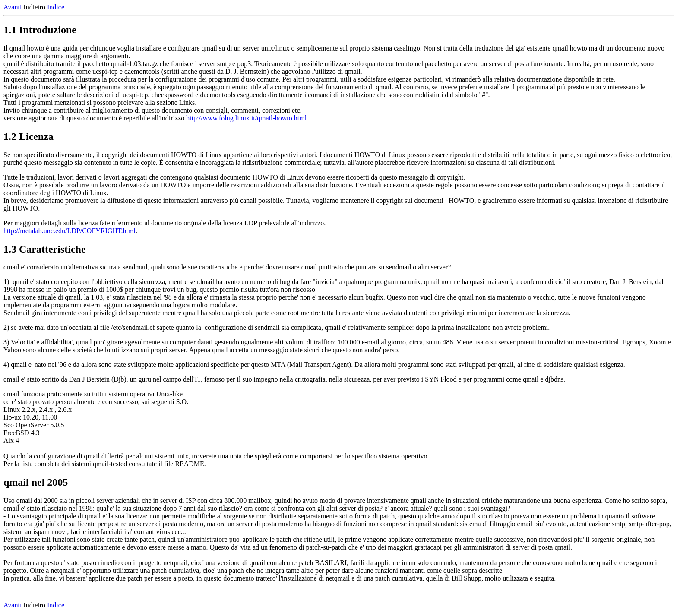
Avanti (13, 7)
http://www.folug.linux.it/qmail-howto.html (246, 118)
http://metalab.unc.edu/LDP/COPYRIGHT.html (70, 231)
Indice (56, 7)
